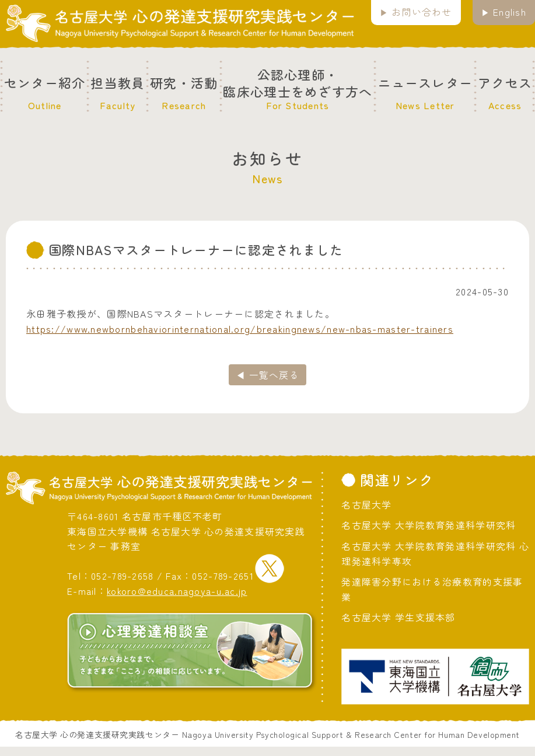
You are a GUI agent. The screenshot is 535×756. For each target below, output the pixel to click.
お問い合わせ (422, 12)
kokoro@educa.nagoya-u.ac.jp (177, 591)
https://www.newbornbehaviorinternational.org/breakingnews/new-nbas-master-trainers (240, 329)
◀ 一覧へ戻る (267, 375)
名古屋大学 (366, 504)
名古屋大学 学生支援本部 (398, 617)
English (510, 12)
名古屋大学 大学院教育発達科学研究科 (429, 525)
